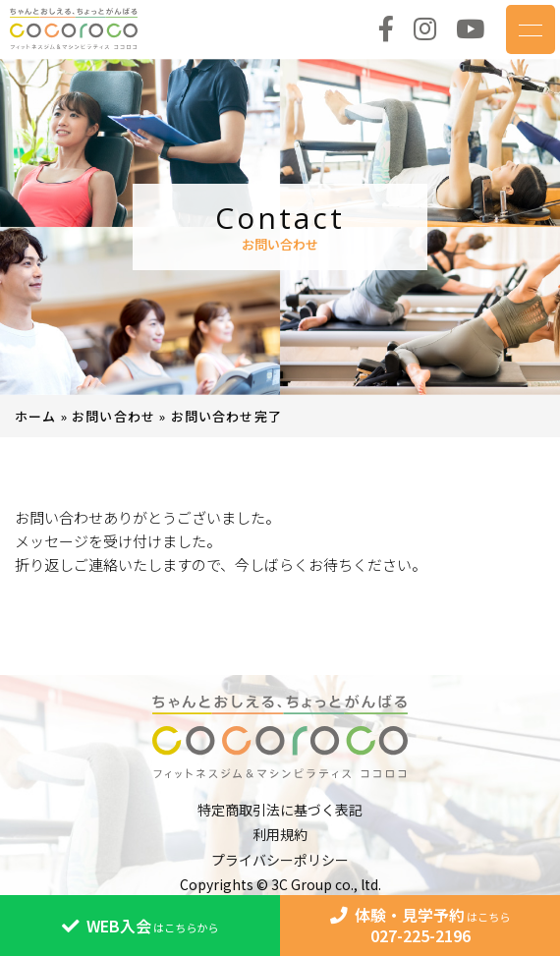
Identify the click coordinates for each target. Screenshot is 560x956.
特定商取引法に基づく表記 (280, 810)
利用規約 (280, 834)
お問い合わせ (113, 416)
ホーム (36, 416)
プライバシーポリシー (280, 860)
